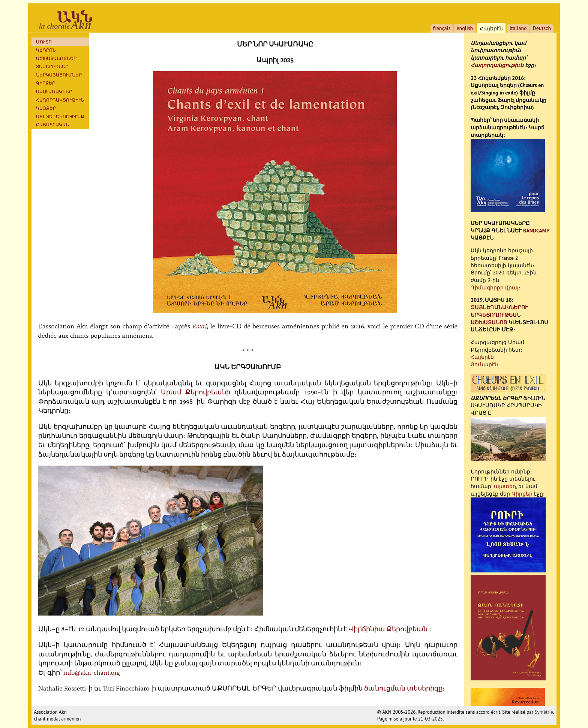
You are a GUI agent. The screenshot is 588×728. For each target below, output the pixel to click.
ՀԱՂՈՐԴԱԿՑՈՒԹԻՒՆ (60, 100)
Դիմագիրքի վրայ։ (496, 288)
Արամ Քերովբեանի (196, 392)
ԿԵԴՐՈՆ (46, 50)
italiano (518, 28)
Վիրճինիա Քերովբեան (388, 629)
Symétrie (544, 712)
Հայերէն (482, 357)
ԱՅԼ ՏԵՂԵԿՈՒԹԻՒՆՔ (60, 116)
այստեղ (505, 486)
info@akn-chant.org (92, 673)
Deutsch (542, 28)
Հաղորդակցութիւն (497, 65)
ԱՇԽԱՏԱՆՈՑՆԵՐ (56, 58)
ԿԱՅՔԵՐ (46, 108)
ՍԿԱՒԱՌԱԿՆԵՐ (54, 92)
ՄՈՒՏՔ (44, 42)
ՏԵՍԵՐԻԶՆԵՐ (52, 67)
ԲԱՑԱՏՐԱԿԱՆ (52, 125)
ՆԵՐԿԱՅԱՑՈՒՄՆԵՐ (59, 75)
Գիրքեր (46, 83)
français (442, 28)
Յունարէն (484, 364)
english (465, 28)
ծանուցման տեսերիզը (403, 688)
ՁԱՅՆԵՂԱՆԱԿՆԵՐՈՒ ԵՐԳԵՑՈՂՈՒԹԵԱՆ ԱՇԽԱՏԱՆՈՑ (499, 315)
